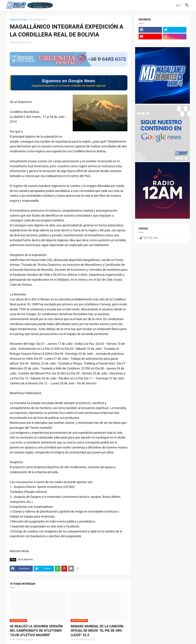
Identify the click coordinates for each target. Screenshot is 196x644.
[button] (179, 5)
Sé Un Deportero (38, 20)
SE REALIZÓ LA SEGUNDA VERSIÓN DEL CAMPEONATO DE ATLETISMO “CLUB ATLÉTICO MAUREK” (36, 631)
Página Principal (18, 20)
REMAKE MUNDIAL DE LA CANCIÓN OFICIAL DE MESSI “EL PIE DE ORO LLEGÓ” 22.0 (97, 631)
